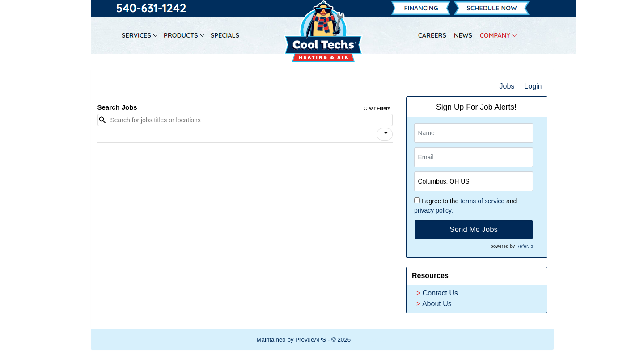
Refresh (377, 340)
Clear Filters (377, 108)
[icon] (386, 133)
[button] (385, 134)
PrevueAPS (311, 340)
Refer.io (525, 246)
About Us (437, 304)
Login (533, 86)
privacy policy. (434, 210)
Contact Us (440, 293)
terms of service (482, 201)
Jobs (507, 86)
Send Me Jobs (474, 229)
